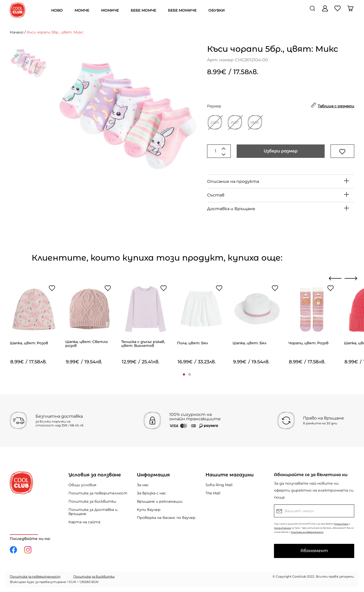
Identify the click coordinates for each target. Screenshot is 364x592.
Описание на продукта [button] (233, 181)
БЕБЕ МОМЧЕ (143, 10)
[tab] (281, 182)
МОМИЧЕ (110, 10)
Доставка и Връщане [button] (231, 209)
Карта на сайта (84, 522)
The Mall (213, 493)
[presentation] (335, 278)
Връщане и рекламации (160, 501)
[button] (184, 374)
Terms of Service (282, 528)
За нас (143, 485)
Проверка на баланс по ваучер (166, 518)
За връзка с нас (151, 493)
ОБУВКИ (217, 10)
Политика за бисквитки (92, 501)
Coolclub (299, 576)
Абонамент (314, 551)
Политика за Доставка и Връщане (93, 512)
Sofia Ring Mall (219, 485)
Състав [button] (216, 195)
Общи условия (82, 485)
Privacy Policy (341, 524)
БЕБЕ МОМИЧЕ (182, 10)
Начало (17, 32)
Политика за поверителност (98, 493)
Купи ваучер (149, 510)
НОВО (57, 10)
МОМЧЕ (82, 10)
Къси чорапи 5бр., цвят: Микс (55, 32)
